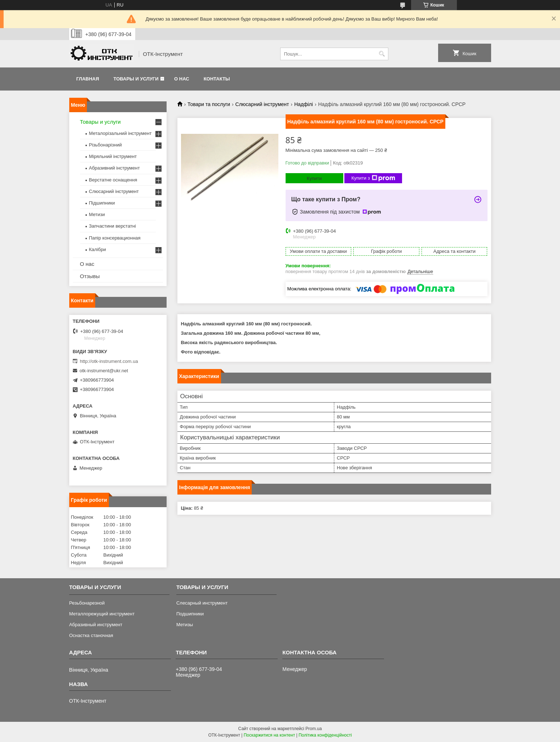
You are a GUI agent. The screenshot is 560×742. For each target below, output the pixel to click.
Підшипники (102, 203)
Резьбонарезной (87, 603)
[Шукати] (382, 54)
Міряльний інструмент (113, 156)
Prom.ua (314, 729)
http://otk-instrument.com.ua (109, 361)
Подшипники (190, 614)
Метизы (185, 625)
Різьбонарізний (105, 145)
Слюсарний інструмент (262, 104)
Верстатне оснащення (113, 180)
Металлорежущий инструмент (102, 614)
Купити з (373, 178)
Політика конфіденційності (325, 735)
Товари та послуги (209, 104)
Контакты (217, 79)
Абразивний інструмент (114, 168)
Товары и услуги (136, 79)
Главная (88, 79)
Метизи (97, 214)
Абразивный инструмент (96, 625)
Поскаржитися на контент (269, 735)
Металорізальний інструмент (120, 133)
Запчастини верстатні (113, 226)
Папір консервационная (115, 238)
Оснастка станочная (91, 635)
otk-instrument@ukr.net (104, 371)
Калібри (98, 249)
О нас (182, 79)
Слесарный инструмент (202, 603)
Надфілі (304, 104)
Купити (314, 178)
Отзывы (90, 276)
